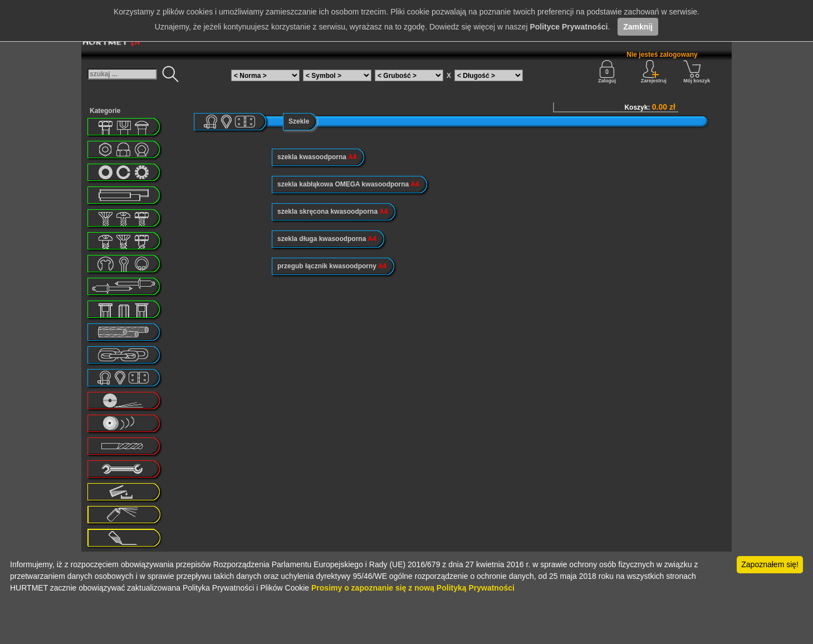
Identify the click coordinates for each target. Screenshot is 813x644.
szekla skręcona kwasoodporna (332, 212)
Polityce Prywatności (569, 27)
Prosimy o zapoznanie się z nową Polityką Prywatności (413, 588)
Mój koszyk (697, 72)
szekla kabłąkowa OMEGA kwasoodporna (348, 184)
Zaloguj (607, 72)
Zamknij (638, 27)
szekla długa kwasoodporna (327, 239)
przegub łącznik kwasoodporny (332, 266)
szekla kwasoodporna (317, 157)
